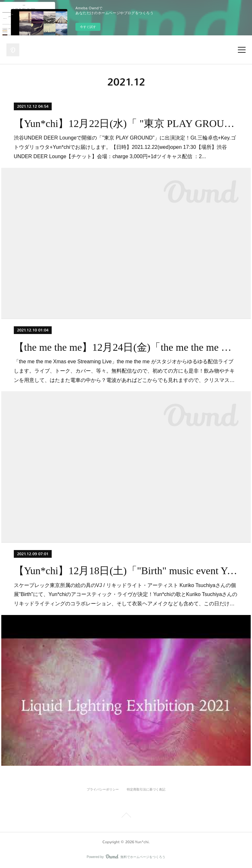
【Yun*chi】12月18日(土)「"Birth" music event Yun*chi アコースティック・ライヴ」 (126, 571)
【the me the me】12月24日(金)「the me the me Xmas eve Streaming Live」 (126, 347)
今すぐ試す (88, 27)
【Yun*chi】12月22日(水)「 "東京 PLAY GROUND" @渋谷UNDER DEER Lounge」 (126, 123)
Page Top (126, 816)
